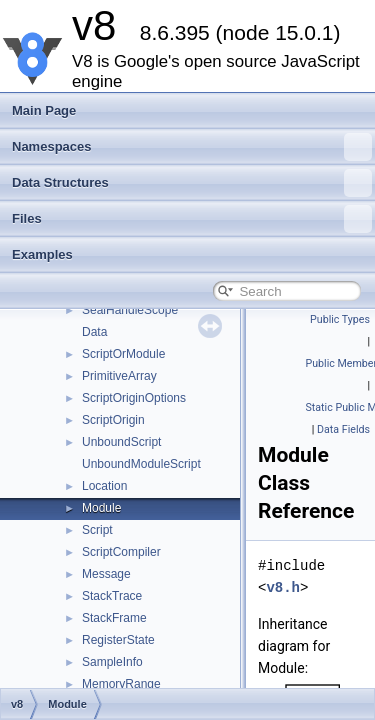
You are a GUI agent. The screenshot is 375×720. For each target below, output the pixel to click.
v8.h (283, 587)
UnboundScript (121, 442)
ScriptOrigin (113, 420)
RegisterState (118, 640)
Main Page (44, 110)
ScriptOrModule (123, 354)
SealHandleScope (130, 310)
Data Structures (192, 183)
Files (192, 219)
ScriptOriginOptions (134, 398)
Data (94, 332)
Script (97, 530)
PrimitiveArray (119, 376)
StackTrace (112, 596)
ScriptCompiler (121, 552)
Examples (42, 254)
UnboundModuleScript (141, 464)
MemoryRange (121, 684)
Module (101, 508)
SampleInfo (112, 662)
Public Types (340, 319)
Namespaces (192, 147)
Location (104, 486)
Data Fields (343, 429)
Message (106, 574)
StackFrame (114, 618)
